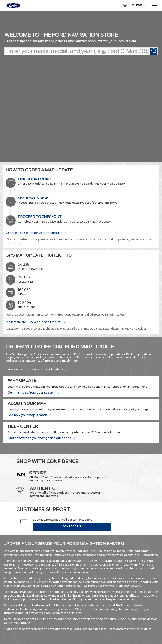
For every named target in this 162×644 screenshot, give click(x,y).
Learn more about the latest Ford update (36, 369)
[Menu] (154, 6)
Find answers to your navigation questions (41, 438)
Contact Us (72, 526)
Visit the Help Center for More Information (36, 233)
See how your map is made (29, 415)
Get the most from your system (33, 392)
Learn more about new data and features (35, 322)
